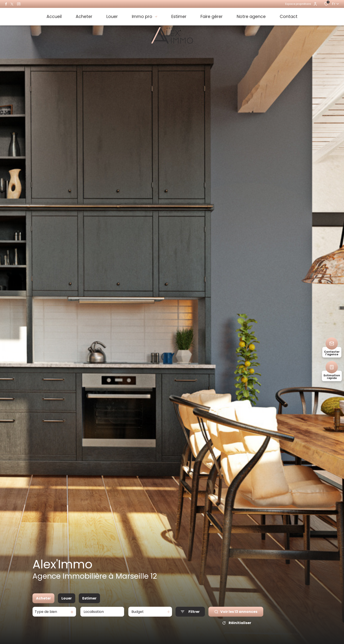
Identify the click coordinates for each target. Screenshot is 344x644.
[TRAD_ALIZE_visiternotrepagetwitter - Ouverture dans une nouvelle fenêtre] (12, 4)
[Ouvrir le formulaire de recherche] (190, 612)
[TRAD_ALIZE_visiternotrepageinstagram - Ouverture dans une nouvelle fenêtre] (19, 4)
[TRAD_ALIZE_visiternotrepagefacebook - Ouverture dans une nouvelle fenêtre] (6, 4)
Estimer (89, 598)
